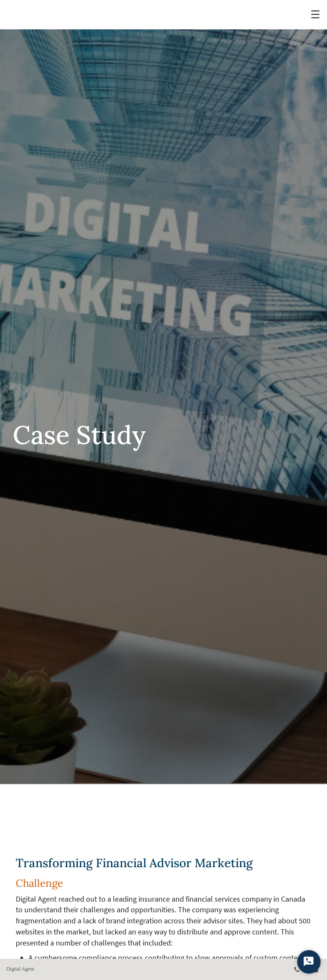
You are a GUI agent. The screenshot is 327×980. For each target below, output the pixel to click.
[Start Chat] (309, 962)
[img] (163, 392)
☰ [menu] (315, 15)
